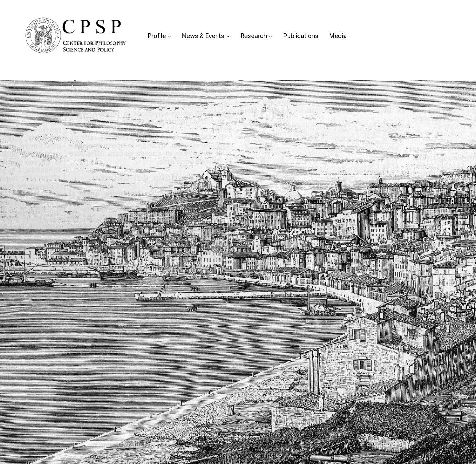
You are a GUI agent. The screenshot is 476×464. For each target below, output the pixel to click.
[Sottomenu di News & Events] (228, 36)
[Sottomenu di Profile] (169, 36)
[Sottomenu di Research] (271, 36)
